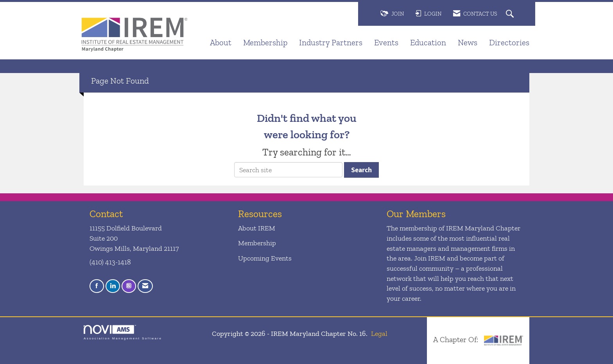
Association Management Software (123, 333)
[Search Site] (511, 14)
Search (361, 170)
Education (428, 42)
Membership (265, 42)
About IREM (257, 228)
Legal (379, 334)
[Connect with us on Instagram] (129, 286)
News (468, 42)
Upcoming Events (265, 258)
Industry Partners (331, 42)
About (221, 42)
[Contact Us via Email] (145, 286)
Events (386, 42)
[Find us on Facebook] (97, 286)
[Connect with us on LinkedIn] (113, 286)
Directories (509, 42)
